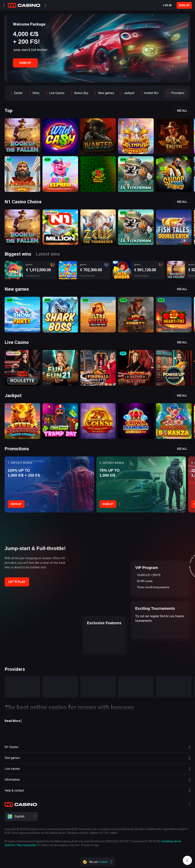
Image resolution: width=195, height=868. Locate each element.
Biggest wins (18, 254)
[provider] (22, 687)
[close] (111, 862)
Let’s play (17, 582)
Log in (167, 5)
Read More (13, 721)
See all (182, 111)
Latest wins (48, 254)
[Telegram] (190, 805)
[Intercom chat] (187, 860)
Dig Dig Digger (141, 276)
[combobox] (97, 817)
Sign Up (25, 63)
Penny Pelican (87, 276)
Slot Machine (33, 276)
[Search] (46, 5)
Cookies (103, 862)
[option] (17, 93)
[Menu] (4, 5)
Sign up (184, 5)
